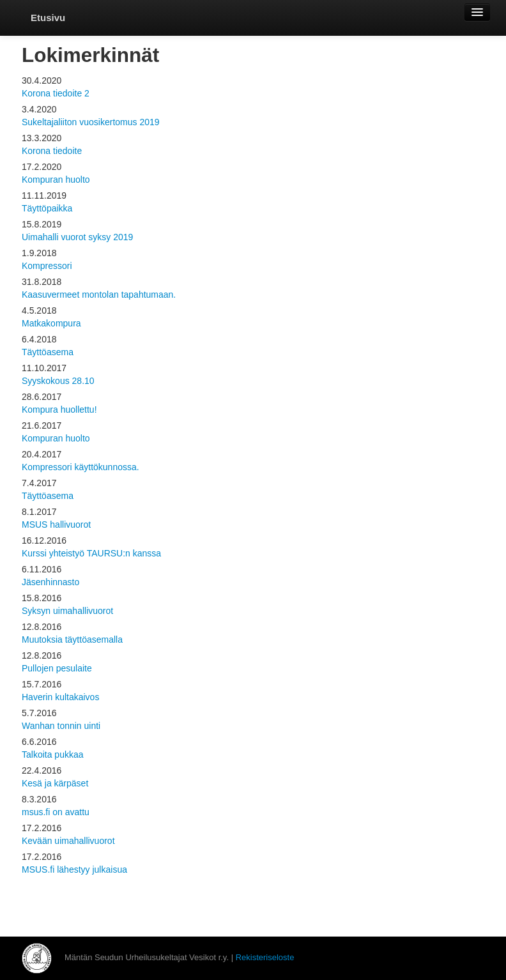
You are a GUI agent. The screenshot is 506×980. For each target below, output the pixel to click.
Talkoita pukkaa (53, 754)
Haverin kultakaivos (60, 697)
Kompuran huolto (56, 180)
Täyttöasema (48, 352)
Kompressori (47, 266)
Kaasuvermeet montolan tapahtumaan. (99, 295)
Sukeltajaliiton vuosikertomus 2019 (91, 122)
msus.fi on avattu (56, 812)
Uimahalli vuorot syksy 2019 (77, 237)
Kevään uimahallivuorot (68, 841)
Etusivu (48, 18)
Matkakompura (51, 323)
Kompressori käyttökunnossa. (80, 467)
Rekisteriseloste (265, 957)
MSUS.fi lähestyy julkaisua (74, 869)
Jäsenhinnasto (50, 582)
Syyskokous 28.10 (58, 381)
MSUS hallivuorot (56, 524)
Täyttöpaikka (47, 208)
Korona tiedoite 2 (56, 93)
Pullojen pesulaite (57, 668)
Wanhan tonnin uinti (61, 726)
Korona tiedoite (52, 151)
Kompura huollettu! (59, 410)
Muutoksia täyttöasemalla (72, 639)
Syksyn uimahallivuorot (67, 611)
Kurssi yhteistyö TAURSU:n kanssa (91, 553)
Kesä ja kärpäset (55, 783)
